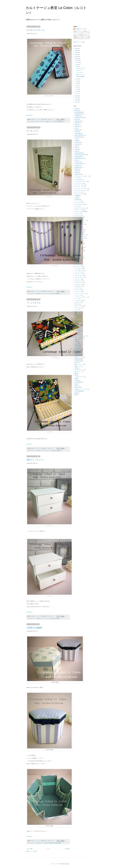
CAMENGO (77, 116)
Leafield (77, 141)
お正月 (76, 198)
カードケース (78, 201)
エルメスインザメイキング (81, 190)
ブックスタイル (35, 303)
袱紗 (76, 395)
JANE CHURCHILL (79, 135)
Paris (76, 160)
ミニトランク (78, 295)
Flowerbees (77, 126)
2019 (76, 98)
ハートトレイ (78, 254)
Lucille (76, 151)
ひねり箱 (77, 263)
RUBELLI (77, 169)
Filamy (76, 125)
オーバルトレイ (78, 192)
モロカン (77, 304)
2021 (76, 59)
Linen (76, 148)
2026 (76, 49)
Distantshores (78, 121)
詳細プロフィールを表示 (79, 42)
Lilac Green (77, 144)
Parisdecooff (78, 162)
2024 (76, 53)
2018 (76, 100)
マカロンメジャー (79, 283)
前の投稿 (67, 849)
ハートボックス (78, 256)
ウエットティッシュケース (81, 189)
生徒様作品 (61, 122)
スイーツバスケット (79, 237)
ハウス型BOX (78, 260)
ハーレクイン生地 (79, 258)
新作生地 (77, 356)
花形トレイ (77, 325)
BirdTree (77, 110)
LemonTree (77, 142)
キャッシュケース (79, 217)
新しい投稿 (30, 849)
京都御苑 (77, 334)
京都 (54, 122)
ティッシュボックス (79, 247)
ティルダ (77, 249)
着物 (76, 373)
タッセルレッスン (79, 244)
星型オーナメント (79, 357)
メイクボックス (78, 300)
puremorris (77, 166)
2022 (76, 57)
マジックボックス (79, 285)
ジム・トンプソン (79, 231)
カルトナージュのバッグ (80, 208)
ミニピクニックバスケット (81, 297)
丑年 (76, 324)
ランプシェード (78, 308)
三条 (57, 122)
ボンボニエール (78, 281)
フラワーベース (78, 272)
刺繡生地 (77, 345)
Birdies (76, 109)
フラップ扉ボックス (79, 270)
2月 (77, 91)
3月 (77, 89)
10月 (78, 65)
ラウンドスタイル (79, 306)
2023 (76, 55)
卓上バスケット (78, 372)
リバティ (77, 309)
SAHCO (77, 171)
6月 (77, 83)
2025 (76, 51)
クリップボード (78, 222)
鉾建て (76, 386)
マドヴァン (77, 288)
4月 (77, 87)
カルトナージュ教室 (44, 122)
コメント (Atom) (33, 851)
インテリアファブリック (80, 181)
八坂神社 (77, 380)
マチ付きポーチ (78, 286)
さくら (76, 226)
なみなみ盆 (77, 253)
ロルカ (76, 320)
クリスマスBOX (78, 219)
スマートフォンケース (80, 238)
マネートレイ (78, 290)
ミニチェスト (43, 618)
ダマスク (77, 245)
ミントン (77, 299)
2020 (76, 96)
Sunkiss (77, 173)
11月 (78, 62)
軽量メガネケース (79, 338)
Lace (76, 139)
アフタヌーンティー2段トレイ (82, 176)
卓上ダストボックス (79, 370)
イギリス (77, 178)
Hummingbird (78, 134)
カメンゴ (77, 206)
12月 (78, 60)
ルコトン (51, 122)
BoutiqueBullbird (79, 112)
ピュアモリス (78, 265)
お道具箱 (77, 199)
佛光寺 (76, 393)
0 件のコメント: (51, 119)
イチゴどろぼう (78, 180)
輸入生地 (77, 388)
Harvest (77, 132)
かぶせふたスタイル (36, 30)
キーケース (77, 213)
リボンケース (78, 311)
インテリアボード (79, 183)
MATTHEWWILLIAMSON (81, 155)
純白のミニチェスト (36, 460)
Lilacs (76, 146)
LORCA (77, 150)
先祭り (76, 363)
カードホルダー (78, 203)
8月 (77, 79)
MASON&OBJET (79, 153)
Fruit (76, 128)
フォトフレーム (78, 267)
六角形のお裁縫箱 (34, 628)
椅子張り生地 (78, 322)
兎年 (76, 375)
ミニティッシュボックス (80, 293)
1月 (77, 93)
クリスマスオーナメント (80, 221)
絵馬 (76, 327)
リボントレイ (78, 313)
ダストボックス (78, 242)
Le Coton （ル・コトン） (81, 29)
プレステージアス (79, 274)
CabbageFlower (78, 114)
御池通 (76, 340)
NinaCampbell (78, 157)
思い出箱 (77, 347)
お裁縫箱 (77, 196)
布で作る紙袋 (78, 382)
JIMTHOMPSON (79, 137)
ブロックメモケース (79, 277)
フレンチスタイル (79, 276)
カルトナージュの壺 (79, 210)
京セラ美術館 (78, 331)
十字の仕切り (78, 350)
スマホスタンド (78, 240)
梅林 (76, 379)
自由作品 (77, 348)
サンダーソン (78, 228)
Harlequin (77, 130)
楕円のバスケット (79, 364)
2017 (76, 102)
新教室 (76, 354)
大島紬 (76, 368)
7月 (77, 81)
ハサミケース (78, 261)
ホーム (49, 849)
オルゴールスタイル (79, 194)
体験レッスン (78, 366)
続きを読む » (30, 115)
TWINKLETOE (78, 174)
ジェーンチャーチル (79, 229)
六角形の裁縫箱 (58, 843)
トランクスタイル (79, 251)
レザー (76, 318)
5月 (77, 85)
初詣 (76, 352)
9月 (77, 67)
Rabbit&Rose (78, 167)
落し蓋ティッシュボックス (81, 389)
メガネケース (78, 302)
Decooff (77, 119)
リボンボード (78, 315)
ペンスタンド (78, 279)
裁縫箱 (76, 341)
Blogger (67, 864)
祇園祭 (76, 329)
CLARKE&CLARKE (79, 118)
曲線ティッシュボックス (80, 336)
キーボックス (33, 131)
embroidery (77, 123)
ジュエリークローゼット (80, 235)
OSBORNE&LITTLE (79, 158)
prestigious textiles (79, 164)
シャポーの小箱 (78, 233)
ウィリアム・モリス (79, 185)
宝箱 (76, 384)
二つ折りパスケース (79, 377)
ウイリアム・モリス (79, 187)
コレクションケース (79, 224)
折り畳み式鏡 (78, 361)
